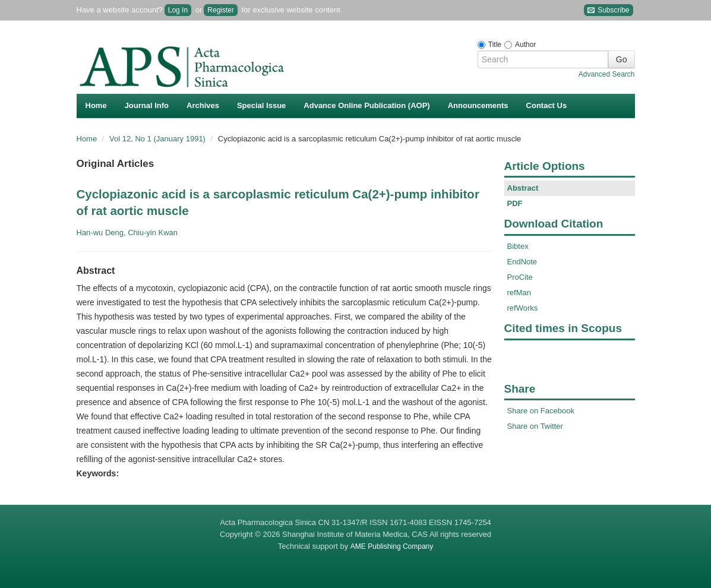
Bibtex (518, 246)
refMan (519, 293)
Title (495, 45)
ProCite (520, 277)
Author (525, 45)
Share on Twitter (535, 426)
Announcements (478, 105)
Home (96, 105)
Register (221, 10)
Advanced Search (607, 74)
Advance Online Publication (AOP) (366, 105)
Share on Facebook (541, 411)
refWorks (523, 308)
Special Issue (261, 105)
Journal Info (147, 105)
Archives (203, 105)
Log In (178, 10)
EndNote (522, 262)
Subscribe (609, 10)
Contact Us (547, 105)
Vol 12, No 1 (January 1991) (159, 139)
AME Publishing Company (392, 546)
